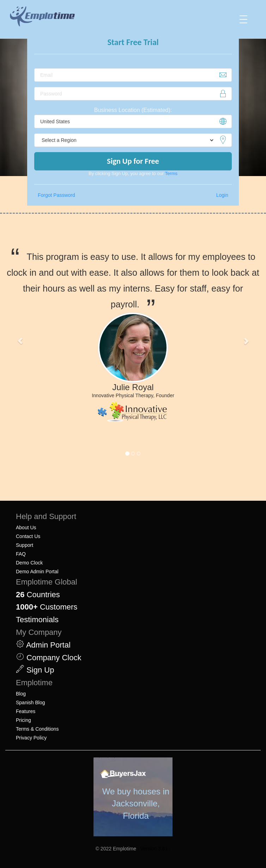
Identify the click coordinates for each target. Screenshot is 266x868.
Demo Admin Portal (37, 572)
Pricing (23, 720)
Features (26, 711)
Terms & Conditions (37, 729)
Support (25, 545)
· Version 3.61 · (154, 849)
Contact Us (28, 536)
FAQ (21, 554)
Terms (171, 173)
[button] (20, 341)
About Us (26, 527)
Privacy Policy (31, 738)
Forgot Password (56, 195)
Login (222, 195)
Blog (21, 694)
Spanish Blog (31, 702)
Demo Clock (29, 563)
